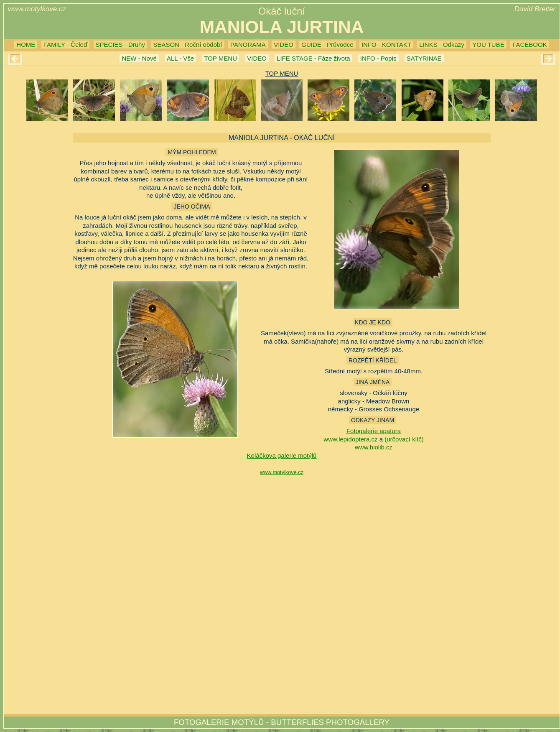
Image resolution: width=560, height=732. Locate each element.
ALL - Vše (180, 58)
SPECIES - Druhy (120, 45)
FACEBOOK (530, 45)
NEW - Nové (139, 58)
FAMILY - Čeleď (65, 45)
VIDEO (284, 45)
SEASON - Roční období (187, 45)
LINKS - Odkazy (442, 45)
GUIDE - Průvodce (327, 45)
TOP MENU (220, 58)
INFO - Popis (378, 58)
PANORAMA (248, 45)
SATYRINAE (424, 58)
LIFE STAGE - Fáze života (313, 58)
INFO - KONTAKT (386, 45)
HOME (26, 45)
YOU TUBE (488, 45)
